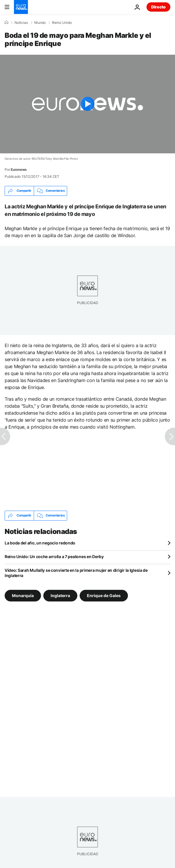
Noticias (21, 23)
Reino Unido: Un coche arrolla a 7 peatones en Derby (54, 557)
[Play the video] (87, 104)
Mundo (40, 23)
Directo (158, 7)
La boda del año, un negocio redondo (40, 543)
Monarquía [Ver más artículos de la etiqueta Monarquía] (23, 595)
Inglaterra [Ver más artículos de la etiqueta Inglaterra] (60, 595)
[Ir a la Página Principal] (21, 7)
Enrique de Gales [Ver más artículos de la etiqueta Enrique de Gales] (104, 595)
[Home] (6, 22)
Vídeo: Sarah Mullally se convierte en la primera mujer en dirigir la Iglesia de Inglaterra (76, 573)
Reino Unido (62, 23)
